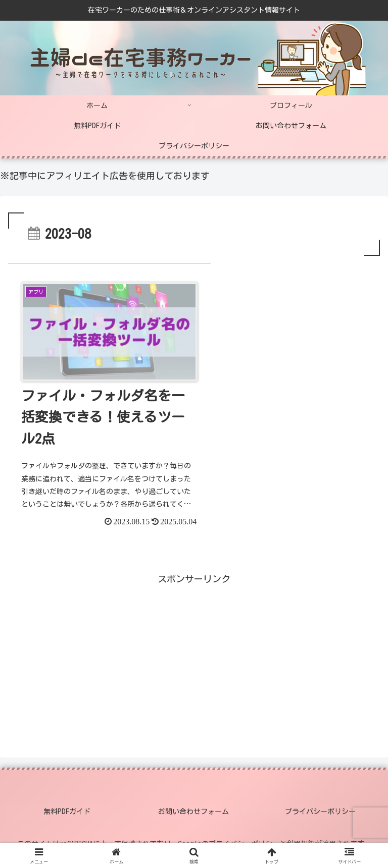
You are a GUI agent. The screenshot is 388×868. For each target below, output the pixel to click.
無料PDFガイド (67, 800)
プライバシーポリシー (321, 800)
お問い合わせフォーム (194, 800)
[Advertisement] (101, 647)
